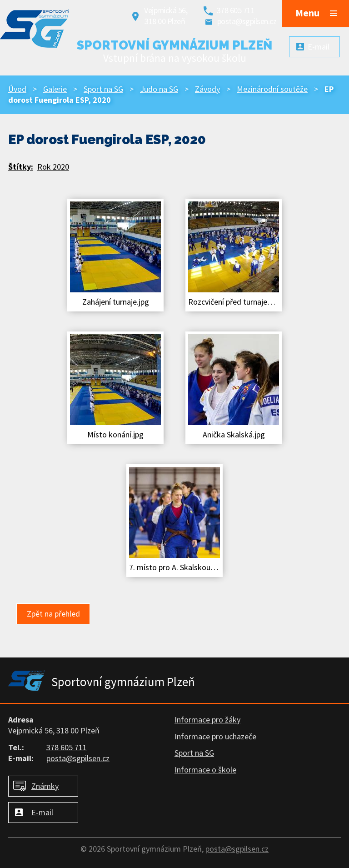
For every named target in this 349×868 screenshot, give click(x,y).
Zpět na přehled (53, 614)
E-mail (42, 812)
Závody (207, 89)
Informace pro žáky (207, 720)
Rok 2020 (53, 167)
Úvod (17, 89)
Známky (45, 786)
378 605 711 (236, 10)
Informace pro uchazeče (215, 736)
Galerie (55, 89)
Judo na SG (159, 89)
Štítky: (21, 167)
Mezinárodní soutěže (272, 89)
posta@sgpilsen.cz (247, 21)
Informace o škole (205, 770)
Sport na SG (103, 89)
